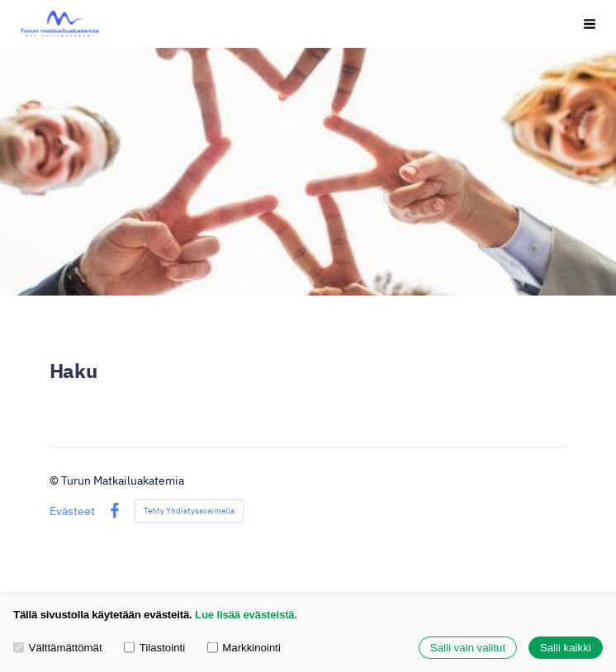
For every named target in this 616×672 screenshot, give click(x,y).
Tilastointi (154, 648)
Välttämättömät (58, 648)
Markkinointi (244, 648)
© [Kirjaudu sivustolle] (55, 480)
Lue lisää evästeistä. (246, 615)
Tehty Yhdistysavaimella (189, 511)
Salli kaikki (566, 648)
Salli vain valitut (468, 648)
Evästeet (72, 511)
